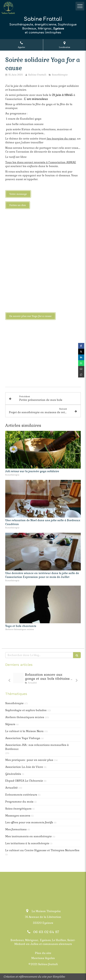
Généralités (13, 774)
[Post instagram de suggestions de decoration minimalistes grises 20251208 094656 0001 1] (18, 678)
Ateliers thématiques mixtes (25, 717)
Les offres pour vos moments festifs (29, 822)
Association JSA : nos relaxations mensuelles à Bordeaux (37, 747)
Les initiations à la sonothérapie (27, 843)
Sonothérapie (14, 703)
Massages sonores (18, 816)
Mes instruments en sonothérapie (28, 836)
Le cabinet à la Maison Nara (24, 731)
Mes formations (16, 829)
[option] (43, 679)
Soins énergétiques (18, 809)
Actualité (11, 788)
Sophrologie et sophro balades (26, 710)
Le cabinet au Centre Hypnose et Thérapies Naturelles (42, 850)
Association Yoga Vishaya (23, 738)
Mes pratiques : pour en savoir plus (29, 760)
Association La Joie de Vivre (24, 767)
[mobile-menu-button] (80, 6)
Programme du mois (19, 802)
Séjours (10, 724)
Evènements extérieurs (21, 795)
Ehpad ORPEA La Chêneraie (24, 781)
